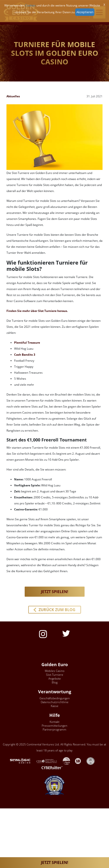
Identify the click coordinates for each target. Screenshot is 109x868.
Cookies (30, 5)
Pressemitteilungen (54, 726)
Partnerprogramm (54, 729)
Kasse (55, 706)
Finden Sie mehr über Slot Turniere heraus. (37, 311)
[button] (55, 610)
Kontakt (54, 722)
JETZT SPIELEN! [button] (55, 592)
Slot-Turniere (55, 675)
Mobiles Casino (55, 671)
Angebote (55, 679)
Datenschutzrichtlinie (55, 702)
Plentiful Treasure (27, 343)
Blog (55, 682)
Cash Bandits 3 (25, 355)
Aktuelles (13, 96)
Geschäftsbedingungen (55, 698)
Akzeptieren (85, 12)
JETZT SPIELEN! (55, 862)
